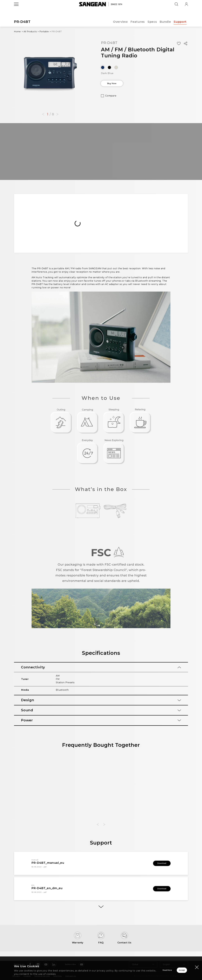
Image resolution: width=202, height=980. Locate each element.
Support (180, 22)
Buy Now (117, 84)
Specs (152, 22)
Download (158, 863)
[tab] (101, 667)
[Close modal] (197, 967)
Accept (172, 970)
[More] (101, 908)
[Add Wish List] (179, 43)
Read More (132, 970)
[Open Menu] (16, 11)
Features (137, 22)
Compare (111, 98)
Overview (120, 22)
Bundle (165, 22)
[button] (43, 114)
